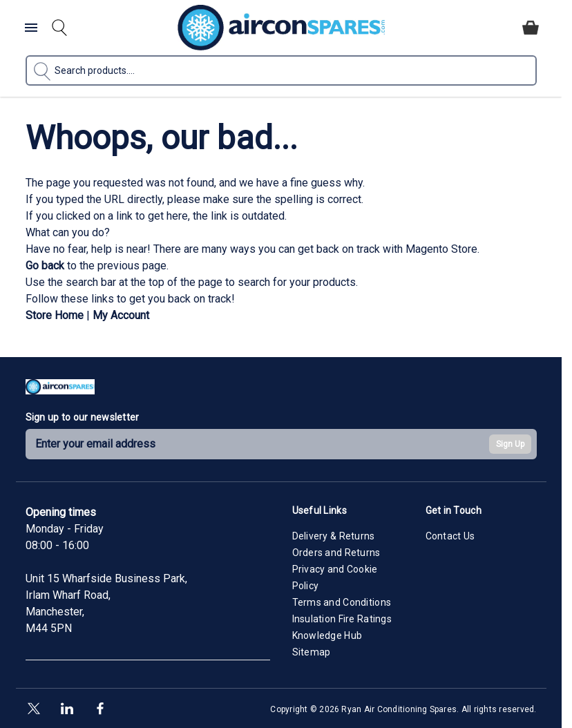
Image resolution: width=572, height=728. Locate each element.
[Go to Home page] (281, 28)
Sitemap (312, 652)
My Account (121, 315)
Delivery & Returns (334, 536)
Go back (45, 266)
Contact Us (450, 536)
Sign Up (510, 444)
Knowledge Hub (327, 635)
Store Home (55, 315)
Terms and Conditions (342, 602)
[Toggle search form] (59, 28)
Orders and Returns (336, 553)
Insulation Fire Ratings (342, 619)
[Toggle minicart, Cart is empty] (531, 28)
